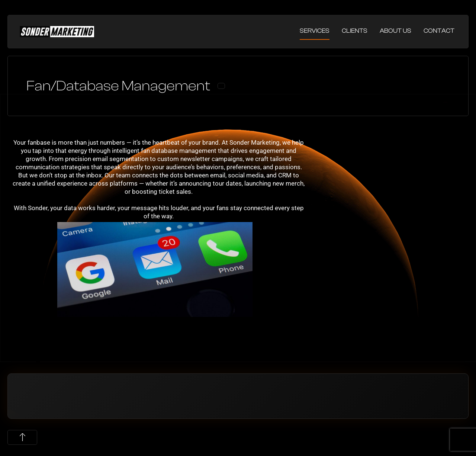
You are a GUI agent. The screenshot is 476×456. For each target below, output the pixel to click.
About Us (395, 31)
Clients (355, 31)
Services (315, 31)
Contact (439, 31)
